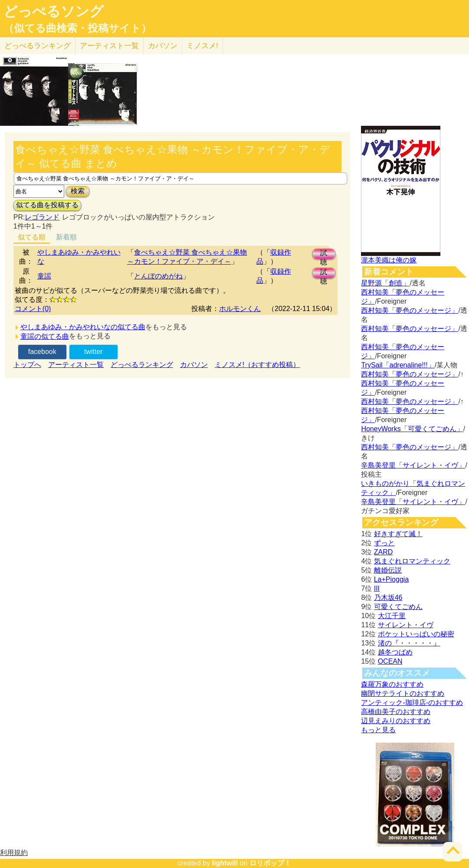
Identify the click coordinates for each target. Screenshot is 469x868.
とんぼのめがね (158, 276)
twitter (93, 352)
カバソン (163, 46)
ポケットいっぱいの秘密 (416, 634)
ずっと (384, 543)
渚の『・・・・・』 (409, 643)
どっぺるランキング (142, 365)
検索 (78, 191)
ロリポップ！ (270, 863)
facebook (42, 352)
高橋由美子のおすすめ (396, 712)
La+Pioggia (392, 579)
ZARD (384, 552)
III (377, 588)
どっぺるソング (54, 11)
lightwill (225, 863)
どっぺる (38, 46)
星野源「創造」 (385, 283)
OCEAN (390, 661)
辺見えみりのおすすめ (396, 721)
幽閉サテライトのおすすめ (403, 693)
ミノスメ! (202, 46)
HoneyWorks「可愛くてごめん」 (412, 429)
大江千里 (392, 616)
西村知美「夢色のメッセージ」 (410, 310)
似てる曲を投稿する (47, 205)
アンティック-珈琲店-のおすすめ (412, 703)
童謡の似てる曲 (45, 336)
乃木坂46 (388, 598)
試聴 (324, 254)
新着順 (66, 237)
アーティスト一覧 (76, 365)
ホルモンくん (240, 309)
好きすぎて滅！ (398, 534)
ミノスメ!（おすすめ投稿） (257, 365)
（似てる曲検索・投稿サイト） (77, 28)
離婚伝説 (388, 570)
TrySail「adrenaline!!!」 (398, 365)
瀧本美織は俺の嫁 (389, 260)
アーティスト (109, 46)
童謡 (44, 276)
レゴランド (42, 217)
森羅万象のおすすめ (392, 684)
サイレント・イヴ (406, 625)
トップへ (27, 365)
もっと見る (378, 730)
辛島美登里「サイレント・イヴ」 (413, 465)
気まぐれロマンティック (412, 561)
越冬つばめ (395, 652)
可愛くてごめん (398, 607)
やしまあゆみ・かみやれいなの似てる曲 (83, 327)
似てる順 (32, 237)
